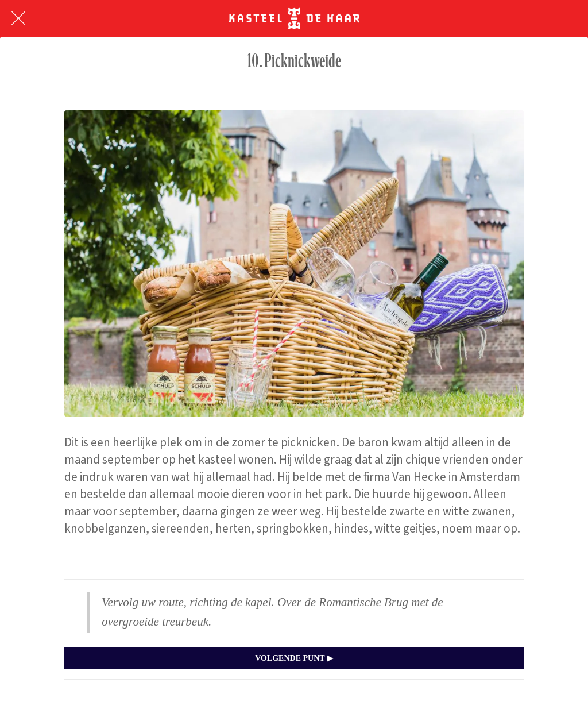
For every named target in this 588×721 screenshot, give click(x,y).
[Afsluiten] (18, 18)
